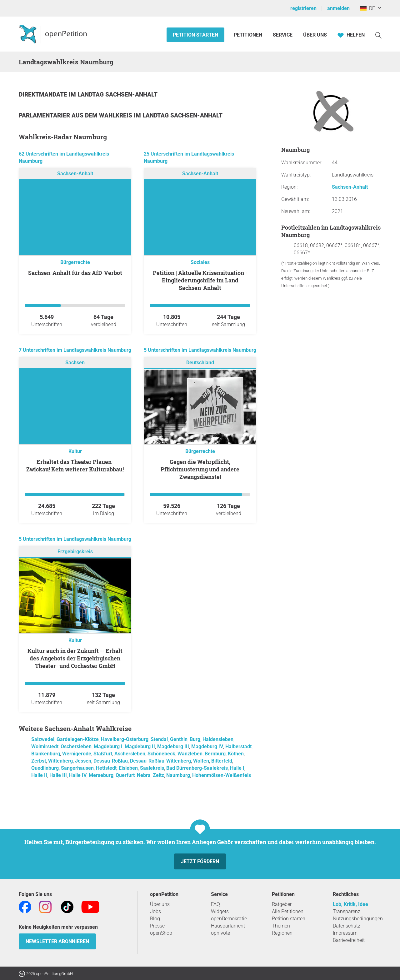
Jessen (83, 761)
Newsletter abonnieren (57, 941)
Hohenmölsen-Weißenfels (222, 775)
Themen (281, 926)
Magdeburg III (173, 746)
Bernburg (215, 754)
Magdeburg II (140, 746)
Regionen (282, 933)
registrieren (303, 8)
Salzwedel (43, 739)
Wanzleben (190, 754)
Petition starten (195, 35)
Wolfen (201, 761)
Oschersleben (76, 746)
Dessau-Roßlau (111, 761)
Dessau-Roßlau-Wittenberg (160, 761)
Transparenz (347, 911)
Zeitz (158, 775)
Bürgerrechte (75, 262)
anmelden (338, 8)
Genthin (179, 739)
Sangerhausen (77, 768)
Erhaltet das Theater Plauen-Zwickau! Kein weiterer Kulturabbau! (75, 465)
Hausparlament (228, 926)
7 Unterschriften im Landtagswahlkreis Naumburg (75, 350)
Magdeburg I (108, 746)
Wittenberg (60, 761)
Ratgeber (282, 904)
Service (283, 35)
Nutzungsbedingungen (358, 919)
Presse (157, 926)
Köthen (236, 754)
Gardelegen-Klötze (78, 739)
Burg (195, 739)
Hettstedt (106, 768)
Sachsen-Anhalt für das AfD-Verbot (75, 273)
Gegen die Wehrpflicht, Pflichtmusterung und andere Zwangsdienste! (200, 469)
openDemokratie (229, 919)
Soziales (200, 262)
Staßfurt (103, 754)
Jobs (155, 911)
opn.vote (220, 933)
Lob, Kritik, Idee (350, 904)
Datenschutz (347, 926)
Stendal (159, 739)
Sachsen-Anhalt (75, 174)
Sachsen (75, 363)
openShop (161, 933)
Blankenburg (46, 754)
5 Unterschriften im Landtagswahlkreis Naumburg (200, 350)
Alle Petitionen (288, 911)
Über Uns (315, 35)
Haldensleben (218, 739)
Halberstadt (238, 746)
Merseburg (101, 775)
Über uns (160, 904)
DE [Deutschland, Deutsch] (368, 8)
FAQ (215, 904)
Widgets (220, 911)
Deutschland (200, 363)
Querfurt (125, 775)
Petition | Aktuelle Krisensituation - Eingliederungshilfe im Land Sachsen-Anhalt (200, 280)
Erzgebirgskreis (75, 552)
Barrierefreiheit (349, 940)
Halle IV (78, 775)
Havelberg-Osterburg (125, 739)
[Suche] (378, 35)
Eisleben (128, 768)
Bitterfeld (222, 761)
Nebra (144, 775)
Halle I (237, 768)
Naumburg (178, 775)
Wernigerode (77, 754)
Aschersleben (130, 754)
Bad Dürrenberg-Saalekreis (197, 768)
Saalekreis (152, 768)
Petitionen (249, 35)
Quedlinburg (45, 768)
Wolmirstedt (45, 746)
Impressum (345, 933)
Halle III (58, 775)
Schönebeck (161, 754)
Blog (155, 919)
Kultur (75, 451)
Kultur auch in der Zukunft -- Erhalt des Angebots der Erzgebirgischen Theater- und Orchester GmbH (75, 658)
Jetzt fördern (200, 861)
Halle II (39, 775)
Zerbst (39, 761)
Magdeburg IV (207, 746)
